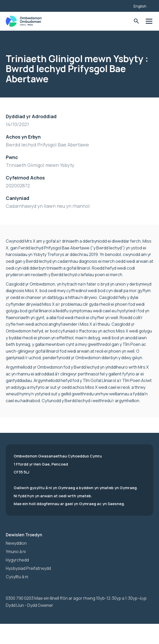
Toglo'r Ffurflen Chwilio (136, 21)
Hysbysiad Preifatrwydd (28, 568)
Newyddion (16, 543)
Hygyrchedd (17, 560)
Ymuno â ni (16, 552)
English (140, 6)
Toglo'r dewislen (149, 21)
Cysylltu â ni (17, 577)
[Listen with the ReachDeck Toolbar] (121, 5)
